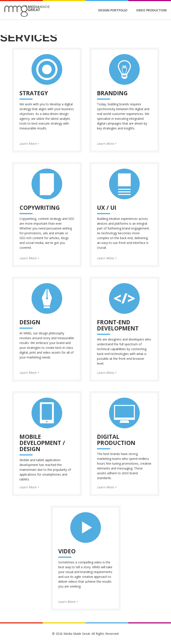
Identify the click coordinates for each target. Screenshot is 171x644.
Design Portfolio (113, 10)
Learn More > (29, 144)
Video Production (151, 10)
